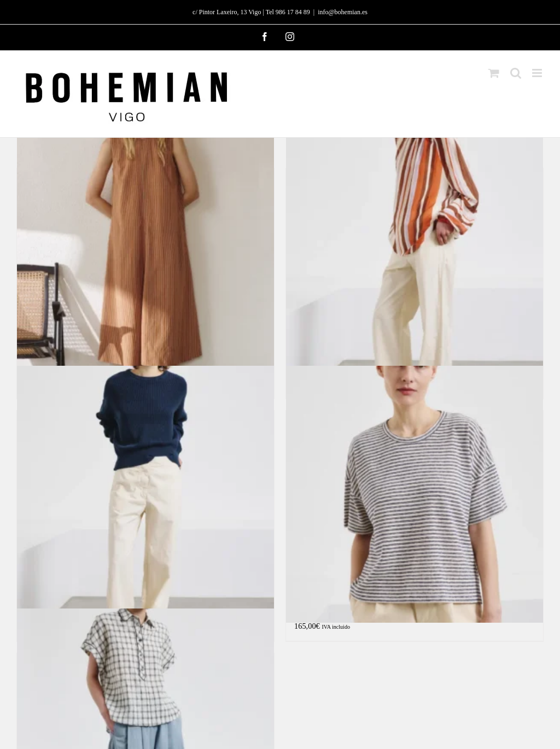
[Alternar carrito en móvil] (494, 73)
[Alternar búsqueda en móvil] (516, 73)
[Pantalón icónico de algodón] (145, 494)
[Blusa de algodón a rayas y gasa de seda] (415, 252)
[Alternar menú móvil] (538, 73)
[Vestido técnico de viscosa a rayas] (145, 252)
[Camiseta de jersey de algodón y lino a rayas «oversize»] (415, 494)
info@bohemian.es (343, 12)
